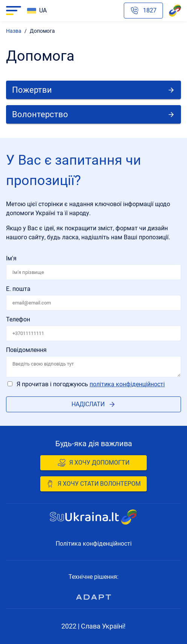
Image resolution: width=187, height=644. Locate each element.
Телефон (18, 319)
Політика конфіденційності (127, 384)
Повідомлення (26, 350)
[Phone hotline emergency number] (143, 11)
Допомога (42, 31)
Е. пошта (18, 289)
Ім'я (11, 258)
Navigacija (12, 11)
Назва (14, 31)
